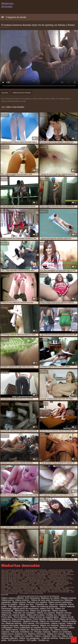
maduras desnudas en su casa (61, 579)
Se (52, 630)
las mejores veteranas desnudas (52, 572)
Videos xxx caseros (46, 613)
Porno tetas (7, 617)
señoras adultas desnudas (58, 592)
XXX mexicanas (32, 598)
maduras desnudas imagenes (33, 580)
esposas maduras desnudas (36, 570)
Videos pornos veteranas (60, 602)
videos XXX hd (47, 609)
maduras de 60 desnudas (36, 577)
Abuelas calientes (10, 638)
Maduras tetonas (14, 623)
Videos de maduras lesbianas (44, 606)
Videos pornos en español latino (44, 617)
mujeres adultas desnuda (62, 590)
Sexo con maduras (58, 604)
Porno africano (21, 617)
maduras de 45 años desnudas (34, 576)
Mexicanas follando (40, 630)
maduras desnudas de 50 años (59, 577)
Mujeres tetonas (31, 621)
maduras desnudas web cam (40, 582)
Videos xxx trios (26, 604)
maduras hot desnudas (45, 583)
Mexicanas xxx (22, 611)
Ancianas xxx (57, 600)
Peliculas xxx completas (24, 613)
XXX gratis (32, 640)
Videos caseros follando (13, 598)
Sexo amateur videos (22, 619)
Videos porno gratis (35, 615)
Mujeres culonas (64, 613)
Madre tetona (12, 630)
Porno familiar (39, 619)
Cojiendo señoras (50, 638)
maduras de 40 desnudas (11, 576)
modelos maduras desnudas (22, 590)
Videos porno (8, 600)
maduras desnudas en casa (12, 579)
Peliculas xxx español (37, 602)
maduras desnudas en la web (36, 579)
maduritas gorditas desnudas (51, 588)
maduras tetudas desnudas (42, 585)
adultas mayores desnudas (12, 570)
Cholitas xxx (51, 615)
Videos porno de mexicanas (25, 609)
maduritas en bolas (46, 586)
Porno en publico (10, 604)
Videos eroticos (22, 600)
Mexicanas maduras (29, 625)
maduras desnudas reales (57, 580)
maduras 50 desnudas (27, 573)
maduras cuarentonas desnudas (35, 574)
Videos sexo (67, 636)
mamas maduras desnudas (50, 589)
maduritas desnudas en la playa (24, 586)
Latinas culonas (58, 623)
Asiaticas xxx (21, 634)
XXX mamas (28, 623)
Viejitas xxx (25, 630)
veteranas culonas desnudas (31, 593)
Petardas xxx (42, 604)
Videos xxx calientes (24, 636)
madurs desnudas (14, 589)
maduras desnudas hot (10, 580)
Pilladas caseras (68, 598)
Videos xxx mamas (56, 634)
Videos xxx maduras (49, 625)
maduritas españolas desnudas (25, 588)
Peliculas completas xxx (22, 632)
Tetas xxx (56, 636)
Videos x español (42, 636)
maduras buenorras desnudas (22, 93)
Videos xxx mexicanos (50, 621)
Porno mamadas (50, 628)
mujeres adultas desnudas (12, 592)
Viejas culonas (19, 602)
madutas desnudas (31, 589)
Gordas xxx (44, 640)
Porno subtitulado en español (27, 628)
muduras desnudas (42, 590)
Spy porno (5, 93)
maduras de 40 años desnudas (62, 574)
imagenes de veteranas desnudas (24, 572)
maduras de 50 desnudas (57, 576)
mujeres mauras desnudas (35, 592)
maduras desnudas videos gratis (14, 582)
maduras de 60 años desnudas (13, 577)
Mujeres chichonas (37, 634)
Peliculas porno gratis (19, 606)
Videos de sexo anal (40, 600)
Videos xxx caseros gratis (13, 615)
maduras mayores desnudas (18, 585)
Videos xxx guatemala (40, 611)
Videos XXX (52, 619)
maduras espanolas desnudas (22, 583)
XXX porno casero (16, 640)
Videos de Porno (67, 619)
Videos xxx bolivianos (12, 621)
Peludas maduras (42, 632)
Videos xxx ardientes (61, 632)
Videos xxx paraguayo (30, 638)
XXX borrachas (43, 623)
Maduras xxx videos (50, 598)
